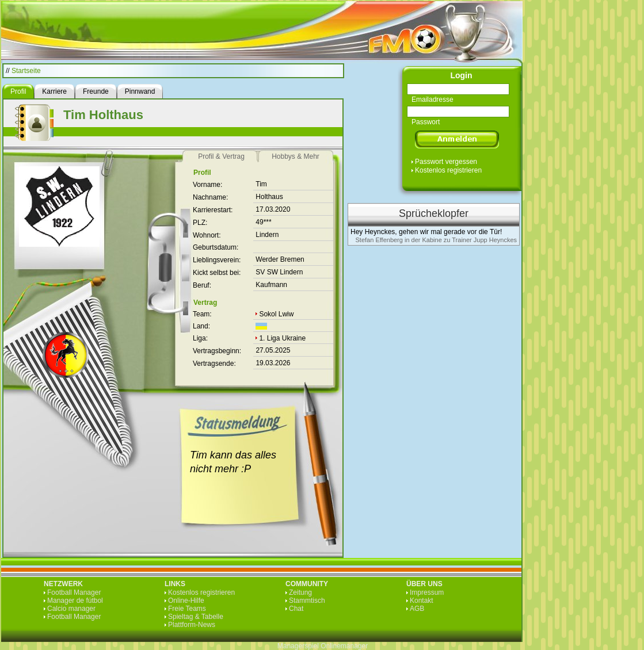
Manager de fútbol (75, 601)
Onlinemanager (344, 646)
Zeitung (300, 592)
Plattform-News (192, 625)
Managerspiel (298, 646)
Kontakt (422, 601)
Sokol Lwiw (276, 314)
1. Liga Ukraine (282, 338)
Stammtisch (307, 601)
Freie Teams (187, 609)
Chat (296, 609)
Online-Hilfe (186, 601)
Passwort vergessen (446, 162)
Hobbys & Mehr (296, 156)
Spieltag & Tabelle (196, 617)
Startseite (26, 71)
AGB (417, 609)
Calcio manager (71, 609)
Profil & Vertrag (221, 156)
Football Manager (74, 592)
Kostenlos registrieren (448, 170)
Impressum (427, 592)
